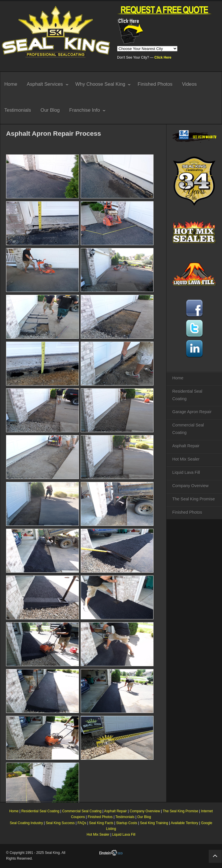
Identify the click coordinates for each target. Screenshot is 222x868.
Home (178, 378)
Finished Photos (187, 512)
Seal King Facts (101, 823)
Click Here (163, 57)
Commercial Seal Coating (188, 429)
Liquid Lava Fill (186, 472)
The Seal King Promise (194, 499)
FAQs (82, 823)
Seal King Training (154, 823)
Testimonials (125, 817)
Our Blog (144, 817)
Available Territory (185, 823)
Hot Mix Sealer (186, 459)
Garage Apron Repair (192, 412)
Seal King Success (60, 823)
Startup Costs (127, 823)
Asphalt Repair (186, 446)
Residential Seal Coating (187, 395)
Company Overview (190, 486)
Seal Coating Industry (26, 823)
